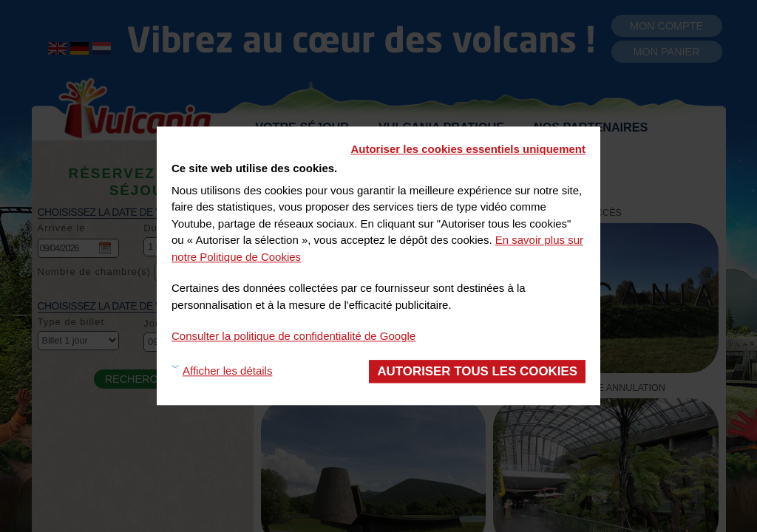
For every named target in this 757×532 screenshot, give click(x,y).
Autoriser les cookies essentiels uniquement (468, 149)
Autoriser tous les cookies (477, 371)
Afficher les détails (227, 371)
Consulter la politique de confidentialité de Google (293, 336)
